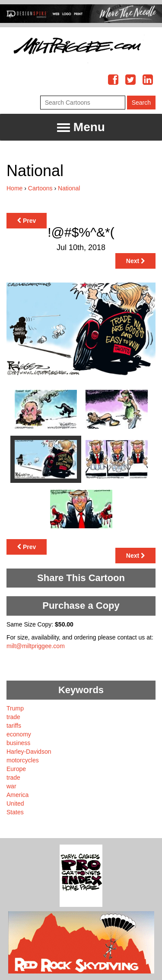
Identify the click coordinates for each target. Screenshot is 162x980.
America (17, 795)
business (18, 743)
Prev (27, 221)
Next (135, 261)
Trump (15, 708)
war (11, 786)
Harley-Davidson (29, 752)
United (15, 803)
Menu (81, 127)
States (15, 812)
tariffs (14, 726)
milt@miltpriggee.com (36, 646)
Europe (16, 769)
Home (14, 188)
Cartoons (40, 188)
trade (13, 717)
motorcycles (23, 760)
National (69, 188)
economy (19, 734)
